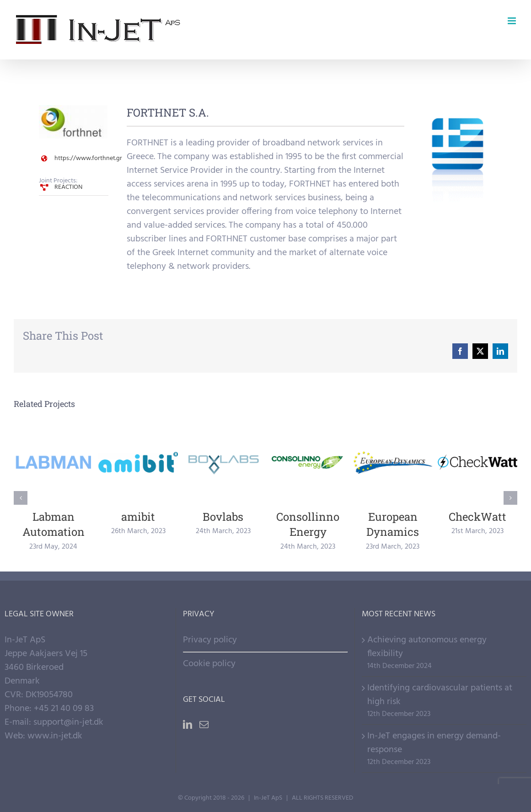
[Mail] (204, 725)
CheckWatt (477, 517)
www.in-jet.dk (55, 736)
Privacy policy (210, 640)
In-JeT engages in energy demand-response (434, 743)
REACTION (68, 187)
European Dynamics (393, 524)
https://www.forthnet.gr (88, 158)
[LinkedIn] (188, 725)
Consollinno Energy (308, 524)
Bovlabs (223, 517)
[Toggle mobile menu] (512, 21)
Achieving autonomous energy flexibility (427, 647)
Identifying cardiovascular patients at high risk (440, 695)
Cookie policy (209, 664)
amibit (138, 517)
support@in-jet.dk (68, 722)
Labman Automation (54, 524)
